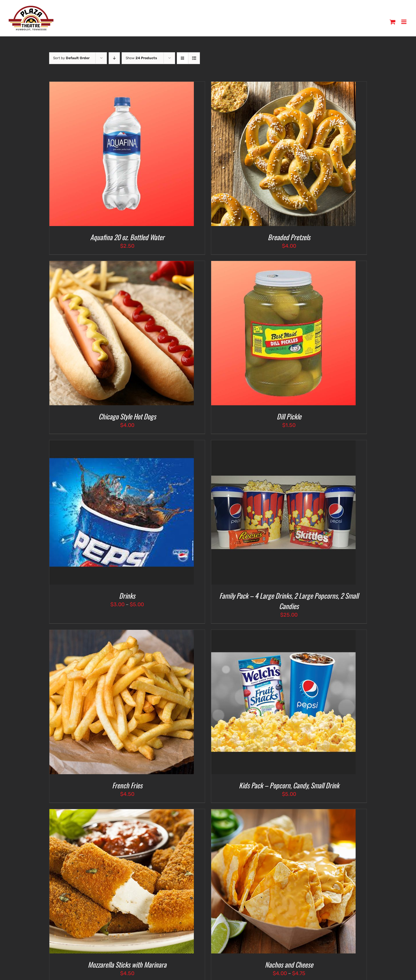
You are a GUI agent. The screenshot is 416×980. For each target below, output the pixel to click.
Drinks (127, 596)
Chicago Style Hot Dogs (127, 416)
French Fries (127, 785)
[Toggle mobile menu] (404, 22)
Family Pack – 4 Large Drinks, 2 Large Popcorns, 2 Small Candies (289, 601)
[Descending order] (114, 58)
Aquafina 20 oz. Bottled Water (127, 237)
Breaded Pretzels (289, 237)
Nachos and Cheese (289, 964)
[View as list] (194, 58)
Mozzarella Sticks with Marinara (127, 964)
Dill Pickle (289, 416)
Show (141, 58)
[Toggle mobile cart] (393, 22)
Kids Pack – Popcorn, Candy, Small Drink (289, 785)
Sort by (71, 58)
